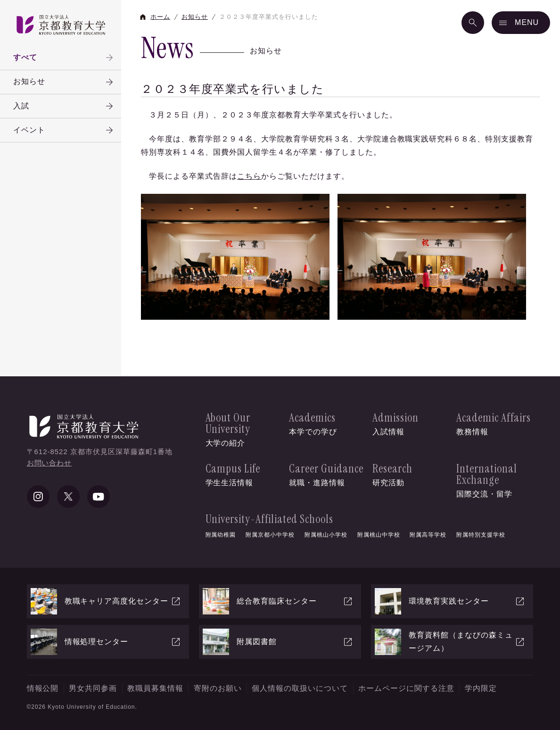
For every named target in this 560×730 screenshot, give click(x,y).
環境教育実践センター (450, 601)
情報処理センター (106, 642)
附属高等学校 (428, 535)
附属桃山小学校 (326, 535)
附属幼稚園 (221, 535)
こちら (249, 176)
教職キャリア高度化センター (106, 601)
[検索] (473, 23)
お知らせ (64, 82)
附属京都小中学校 (270, 535)
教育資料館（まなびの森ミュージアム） (450, 642)
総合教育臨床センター (278, 601)
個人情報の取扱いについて (300, 688)
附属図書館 (278, 642)
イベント (64, 130)
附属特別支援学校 (481, 535)
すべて (64, 58)
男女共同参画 (93, 688)
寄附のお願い (218, 688)
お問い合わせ (49, 463)
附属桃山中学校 (379, 535)
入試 (64, 106)
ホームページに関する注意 (406, 688)
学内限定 (481, 688)
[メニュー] (521, 23)
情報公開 (43, 688)
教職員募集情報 (155, 688)
